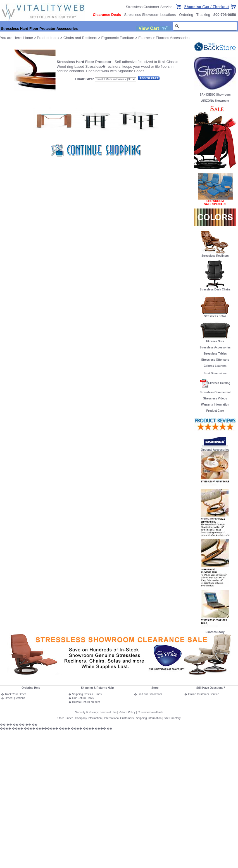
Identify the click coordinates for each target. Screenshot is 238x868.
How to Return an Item (86, 702)
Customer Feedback (150, 712)
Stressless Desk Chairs (215, 289)
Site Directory (172, 718)
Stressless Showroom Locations (150, 15)
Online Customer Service (204, 694)
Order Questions (15, 698)
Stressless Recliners (215, 254)
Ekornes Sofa (215, 340)
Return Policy (127, 712)
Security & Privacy (86, 712)
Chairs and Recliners (80, 38)
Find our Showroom (150, 694)
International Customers (119, 718)
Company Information (89, 718)
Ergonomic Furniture (118, 38)
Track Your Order (15, 694)
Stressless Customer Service (149, 7)
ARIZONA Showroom (215, 101)
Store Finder (65, 718)
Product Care (215, 411)
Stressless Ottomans (215, 360)
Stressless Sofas (215, 315)
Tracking (203, 15)
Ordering (186, 15)
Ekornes (145, 38)
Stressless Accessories (215, 347)
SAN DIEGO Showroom (215, 95)
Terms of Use (108, 712)
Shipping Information (149, 718)
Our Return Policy (83, 698)
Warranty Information (215, 405)
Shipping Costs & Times (87, 694)
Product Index (48, 38)
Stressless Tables (215, 354)
